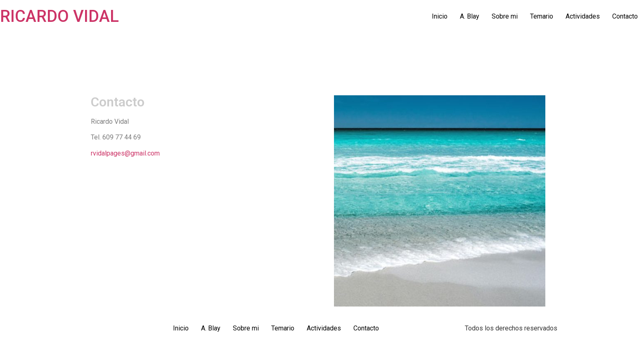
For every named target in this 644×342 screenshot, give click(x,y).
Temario (542, 16)
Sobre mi (505, 16)
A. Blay (470, 16)
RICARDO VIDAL (59, 16)
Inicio (440, 16)
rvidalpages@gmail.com (125, 153)
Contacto (625, 16)
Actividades (583, 16)
